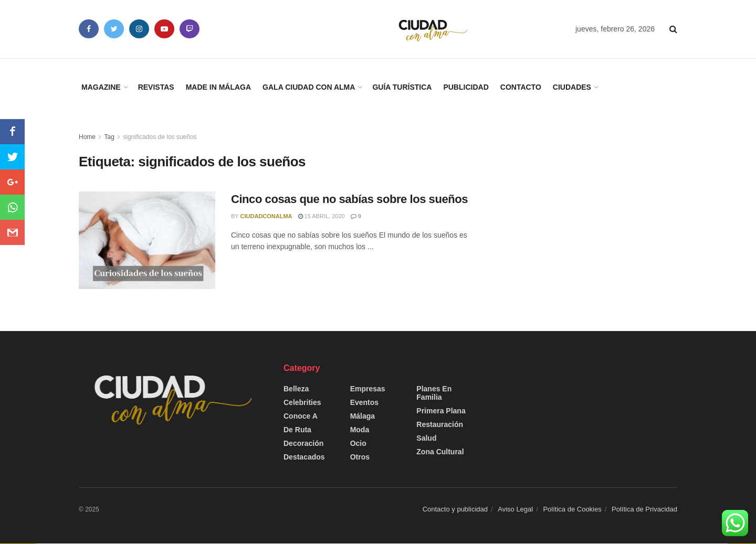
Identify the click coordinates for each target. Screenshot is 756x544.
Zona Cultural (440, 452)
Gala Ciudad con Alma (309, 87)
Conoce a (301, 416)
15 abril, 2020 (322, 216)
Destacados (304, 457)
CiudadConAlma (266, 216)
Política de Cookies (572, 509)
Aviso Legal (515, 509)
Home (87, 137)
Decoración (303, 443)
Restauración (440, 424)
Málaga (363, 416)
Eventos (364, 402)
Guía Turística (402, 87)
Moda (360, 430)
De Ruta (297, 430)
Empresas (368, 389)
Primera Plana (441, 411)
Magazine (101, 87)
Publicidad (466, 87)
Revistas (156, 87)
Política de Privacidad (644, 509)
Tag (109, 137)
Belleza (296, 389)
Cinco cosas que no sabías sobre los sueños (349, 199)
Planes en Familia (434, 393)
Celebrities (302, 402)
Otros (360, 457)
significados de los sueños (160, 137)
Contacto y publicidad (455, 509)
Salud (426, 438)
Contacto (521, 87)
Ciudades (572, 87)
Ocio (358, 443)
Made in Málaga (218, 87)
